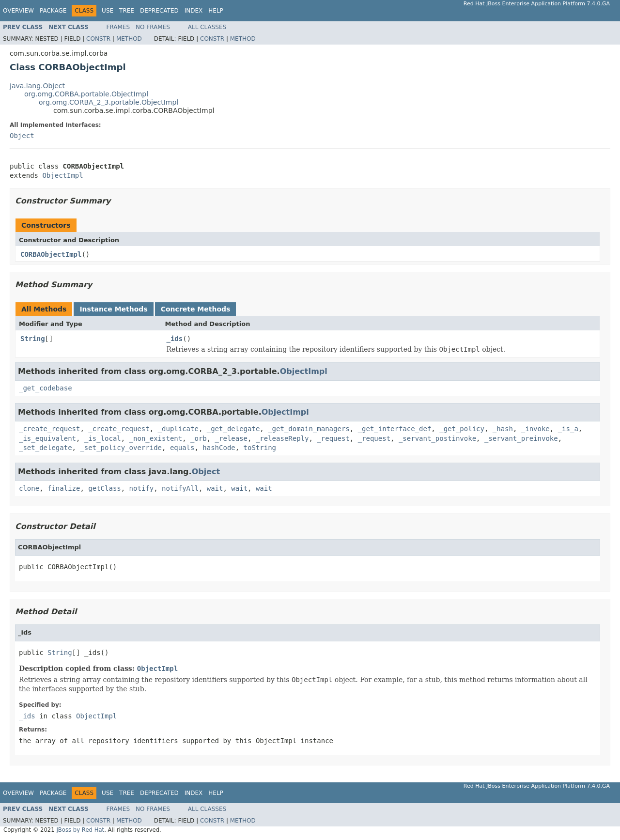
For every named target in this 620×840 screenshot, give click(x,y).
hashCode (219, 448)
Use (108, 11)
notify (142, 488)
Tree (127, 11)
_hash (503, 429)
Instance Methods (113, 309)
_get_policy (462, 429)
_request (333, 438)
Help (216, 11)
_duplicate (178, 429)
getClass (104, 488)
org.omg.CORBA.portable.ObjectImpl (86, 94)
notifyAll (180, 488)
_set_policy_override (121, 448)
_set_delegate (46, 448)
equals (182, 448)
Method (129, 39)
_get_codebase (46, 388)
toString (260, 448)
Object (22, 136)
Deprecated (159, 11)
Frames (118, 27)
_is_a (568, 429)
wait (215, 488)
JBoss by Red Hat (80, 830)
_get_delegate (233, 429)
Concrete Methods (196, 309)
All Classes (207, 27)
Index (194, 11)
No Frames (153, 27)
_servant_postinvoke (437, 438)
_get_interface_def (395, 429)
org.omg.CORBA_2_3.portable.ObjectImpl (108, 102)
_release (231, 438)
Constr (98, 39)
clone (29, 488)
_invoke (535, 429)
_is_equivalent (47, 438)
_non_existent (156, 438)
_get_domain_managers (309, 429)
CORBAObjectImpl (51, 254)
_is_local (103, 438)
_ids (175, 339)
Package (53, 11)
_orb (199, 438)
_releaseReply (282, 438)
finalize (64, 488)
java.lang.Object (37, 86)
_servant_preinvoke (521, 438)
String (33, 339)
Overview (18, 11)
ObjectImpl (62, 175)
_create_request (49, 429)
